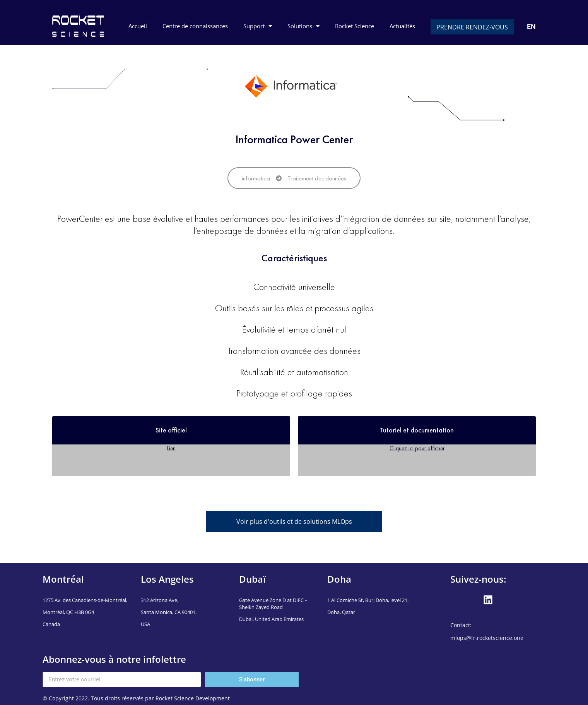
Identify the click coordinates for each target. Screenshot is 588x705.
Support (258, 26)
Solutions (303, 26)
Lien (171, 448)
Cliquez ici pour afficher (417, 448)
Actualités (402, 26)
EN (531, 27)
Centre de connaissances (195, 26)
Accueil (138, 26)
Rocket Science (355, 26)
